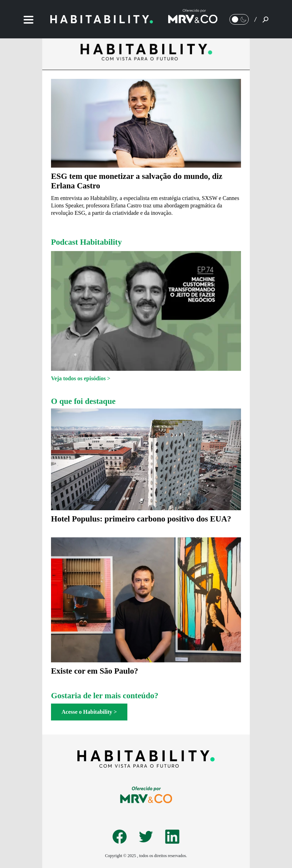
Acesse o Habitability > (89, 712)
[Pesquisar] (265, 19)
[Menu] (28, 19)
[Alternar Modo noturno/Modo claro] (239, 19)
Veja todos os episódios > (81, 378)
